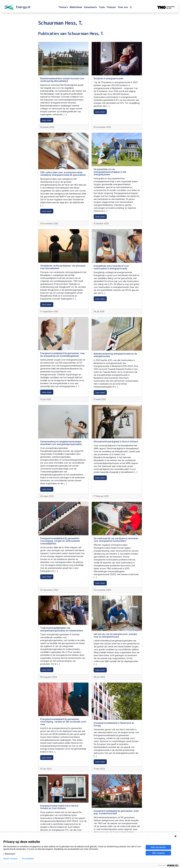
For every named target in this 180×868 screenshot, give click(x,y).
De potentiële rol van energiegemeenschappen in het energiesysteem (110, 172)
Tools (102, 7)
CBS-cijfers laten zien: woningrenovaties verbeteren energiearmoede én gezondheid (63, 174)
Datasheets (90, 7)
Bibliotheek (76, 7)
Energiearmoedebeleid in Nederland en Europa (114, 724)
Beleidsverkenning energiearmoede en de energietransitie (115, 355)
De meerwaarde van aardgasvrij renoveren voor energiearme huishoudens (116, 540)
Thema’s (63, 7)
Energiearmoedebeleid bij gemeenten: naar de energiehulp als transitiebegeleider (63, 355)
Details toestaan (10, 859)
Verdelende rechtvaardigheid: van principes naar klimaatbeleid (63, 267)
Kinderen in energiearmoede (108, 79)
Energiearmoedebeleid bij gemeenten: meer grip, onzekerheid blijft (116, 812)
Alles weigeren (158, 853)
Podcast (111, 7)
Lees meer (47, 120)
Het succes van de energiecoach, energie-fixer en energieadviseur (116, 635)
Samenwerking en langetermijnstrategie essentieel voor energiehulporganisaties (61, 443)
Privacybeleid (28, 859)
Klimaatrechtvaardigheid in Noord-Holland (116, 442)
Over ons (123, 7)
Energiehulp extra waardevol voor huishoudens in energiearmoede (111, 267)
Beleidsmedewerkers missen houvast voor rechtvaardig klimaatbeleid (62, 80)
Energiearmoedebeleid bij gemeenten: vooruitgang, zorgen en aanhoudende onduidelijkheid (60, 541)
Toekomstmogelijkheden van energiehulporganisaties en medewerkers (62, 629)
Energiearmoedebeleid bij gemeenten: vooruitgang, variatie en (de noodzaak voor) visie (63, 722)
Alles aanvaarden (158, 847)
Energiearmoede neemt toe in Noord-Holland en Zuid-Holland (60, 807)
